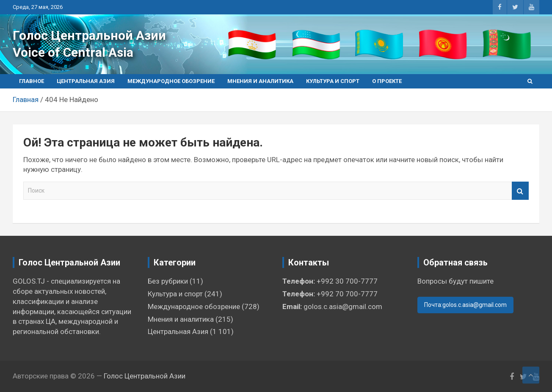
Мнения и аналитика (260, 81)
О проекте (387, 81)
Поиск (520, 191)
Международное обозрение (171, 81)
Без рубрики (168, 281)
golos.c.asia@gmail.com (343, 306)
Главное (32, 81)
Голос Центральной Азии (89, 35)
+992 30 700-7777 (347, 281)
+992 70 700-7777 (347, 294)
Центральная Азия (86, 81)
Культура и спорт (333, 81)
